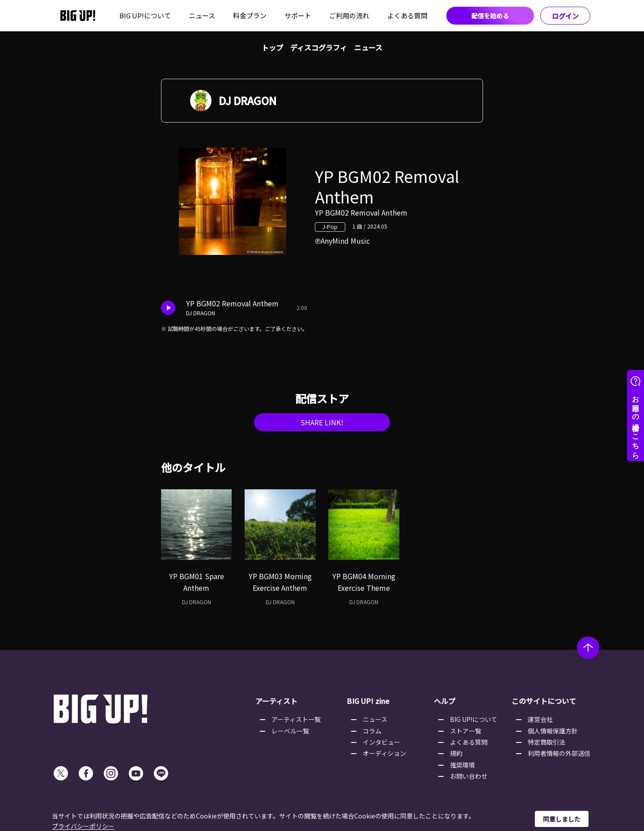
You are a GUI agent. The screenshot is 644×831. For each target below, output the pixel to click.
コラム (372, 731)
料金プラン (250, 15)
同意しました (562, 819)
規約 (456, 753)
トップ (272, 47)
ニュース (202, 15)
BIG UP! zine (368, 701)
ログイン (565, 16)
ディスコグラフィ (319, 47)
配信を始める (490, 16)
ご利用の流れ (349, 15)
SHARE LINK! (322, 422)
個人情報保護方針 (553, 731)
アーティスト (276, 701)
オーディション (384, 753)
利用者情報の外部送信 (559, 753)
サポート (298, 15)
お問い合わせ (469, 776)
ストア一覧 (466, 731)
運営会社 (540, 719)
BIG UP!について (145, 15)
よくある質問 (407, 15)
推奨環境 (462, 765)
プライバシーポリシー (83, 826)
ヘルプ (445, 701)
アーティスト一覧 (296, 719)
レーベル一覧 (290, 731)
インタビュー (381, 742)
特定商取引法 (547, 742)
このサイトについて (544, 701)
